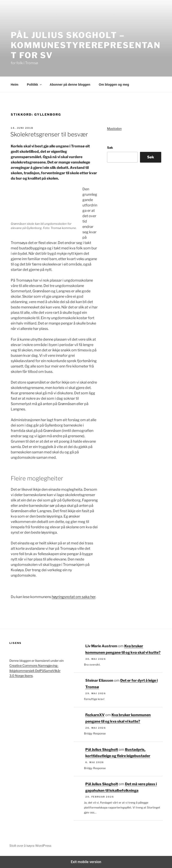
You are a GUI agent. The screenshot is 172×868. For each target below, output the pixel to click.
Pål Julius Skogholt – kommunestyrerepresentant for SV (86, 45)
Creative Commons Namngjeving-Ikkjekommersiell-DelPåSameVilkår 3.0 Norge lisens (35, 671)
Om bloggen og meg (114, 85)
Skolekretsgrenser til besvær (49, 134)
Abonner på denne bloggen (70, 85)
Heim (15, 85)
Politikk (35, 85)
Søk (110, 147)
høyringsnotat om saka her (74, 597)
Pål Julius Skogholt (102, 750)
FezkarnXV (95, 715)
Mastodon (114, 128)
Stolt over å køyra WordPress (30, 846)
